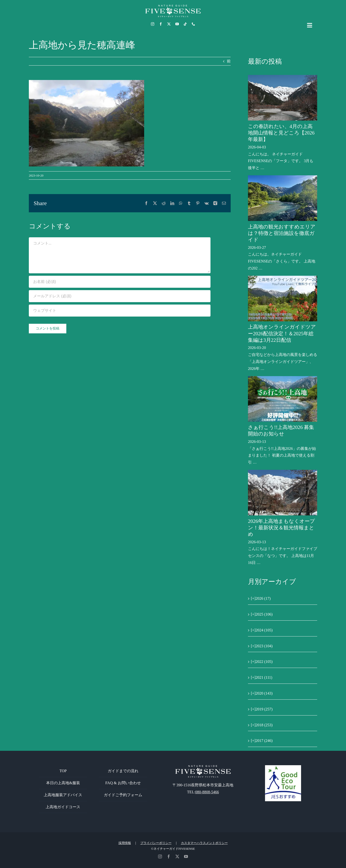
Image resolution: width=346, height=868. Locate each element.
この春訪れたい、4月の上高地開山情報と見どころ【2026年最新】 (281, 133)
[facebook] (161, 24)
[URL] (120, 311)
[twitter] (169, 24)
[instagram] (153, 24)
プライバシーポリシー (156, 843)
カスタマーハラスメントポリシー (204, 843)
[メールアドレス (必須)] (120, 296)
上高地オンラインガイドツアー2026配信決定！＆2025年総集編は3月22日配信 (282, 333)
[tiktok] (185, 24)
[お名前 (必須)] (120, 282)
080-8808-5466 (207, 792)
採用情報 (125, 843)
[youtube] (177, 24)
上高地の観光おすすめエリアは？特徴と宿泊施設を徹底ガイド (282, 233)
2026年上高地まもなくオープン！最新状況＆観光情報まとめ (281, 528)
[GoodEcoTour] (283, 767)
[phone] (193, 24)
